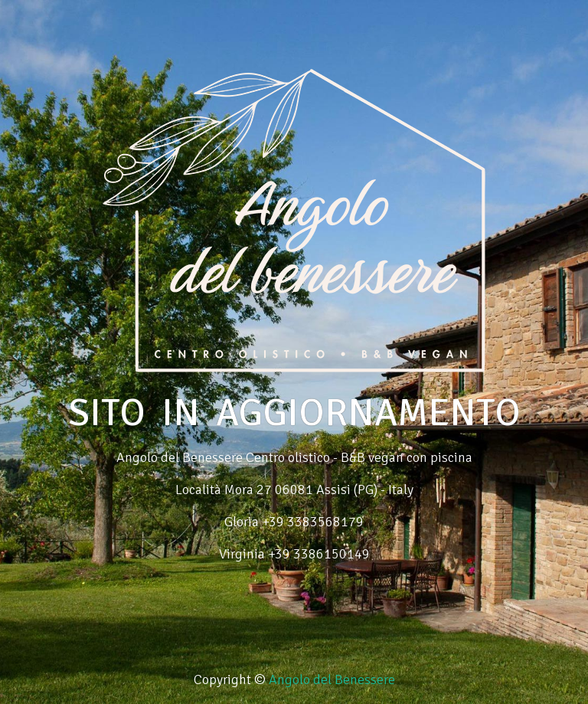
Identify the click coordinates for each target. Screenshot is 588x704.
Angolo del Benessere (332, 679)
